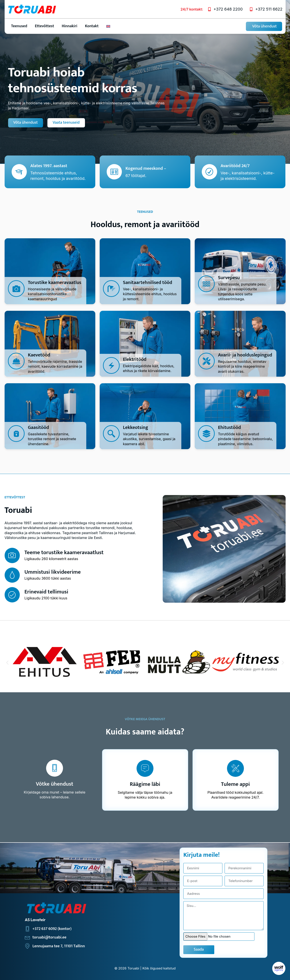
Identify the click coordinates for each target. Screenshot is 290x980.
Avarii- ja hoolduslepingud (245, 355)
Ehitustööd (229, 427)
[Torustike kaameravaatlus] (16, 288)
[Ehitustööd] (206, 433)
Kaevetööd (39, 355)
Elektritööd (135, 359)
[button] (7, 663)
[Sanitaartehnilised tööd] (111, 288)
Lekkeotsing (136, 427)
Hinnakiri (69, 26)
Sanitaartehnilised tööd (148, 282)
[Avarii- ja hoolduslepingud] (206, 361)
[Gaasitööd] (16, 433)
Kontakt (92, 26)
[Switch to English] (108, 26)
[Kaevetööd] (16, 361)
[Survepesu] (206, 284)
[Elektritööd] (111, 365)
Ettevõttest (44, 26)
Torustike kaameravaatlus (55, 282)
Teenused (19, 26)
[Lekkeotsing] (111, 433)
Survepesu (229, 278)
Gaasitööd (38, 427)
